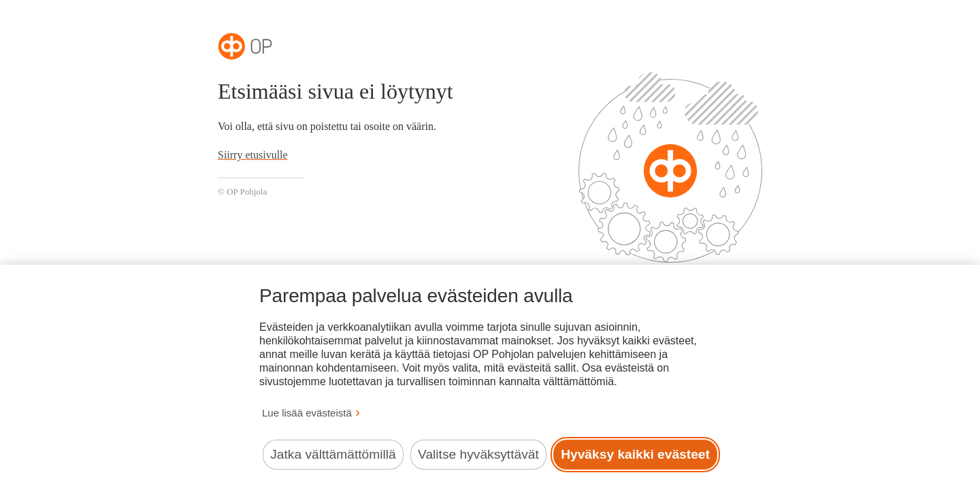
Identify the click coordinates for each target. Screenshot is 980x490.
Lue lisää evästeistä (307, 413)
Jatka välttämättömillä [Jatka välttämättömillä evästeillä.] (333, 454)
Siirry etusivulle (253, 155)
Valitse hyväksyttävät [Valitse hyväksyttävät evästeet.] (478, 454)
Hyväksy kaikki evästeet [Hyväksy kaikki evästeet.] (635, 454)
